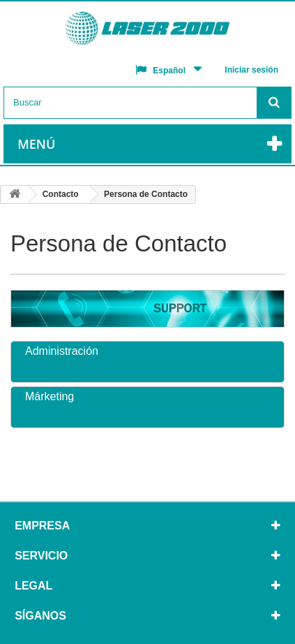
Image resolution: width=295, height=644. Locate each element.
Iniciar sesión (251, 70)
